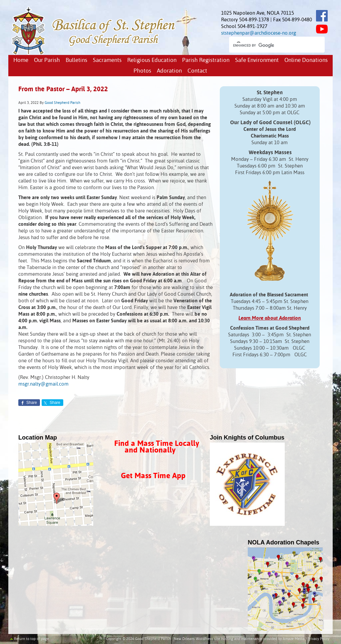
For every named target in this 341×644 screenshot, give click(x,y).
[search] (271, 45)
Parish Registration (206, 60)
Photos (142, 71)
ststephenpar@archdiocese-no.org (259, 33)
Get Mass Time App (153, 476)
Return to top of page (31, 639)
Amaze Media (294, 639)
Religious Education (152, 60)
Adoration (169, 71)
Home (21, 60)
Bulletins (76, 60)
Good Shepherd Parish (62, 103)
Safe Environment (257, 60)
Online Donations (306, 60)
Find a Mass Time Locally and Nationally (157, 447)
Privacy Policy (319, 639)
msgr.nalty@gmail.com (43, 384)
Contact (197, 71)
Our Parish (47, 60)
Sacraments (107, 60)
